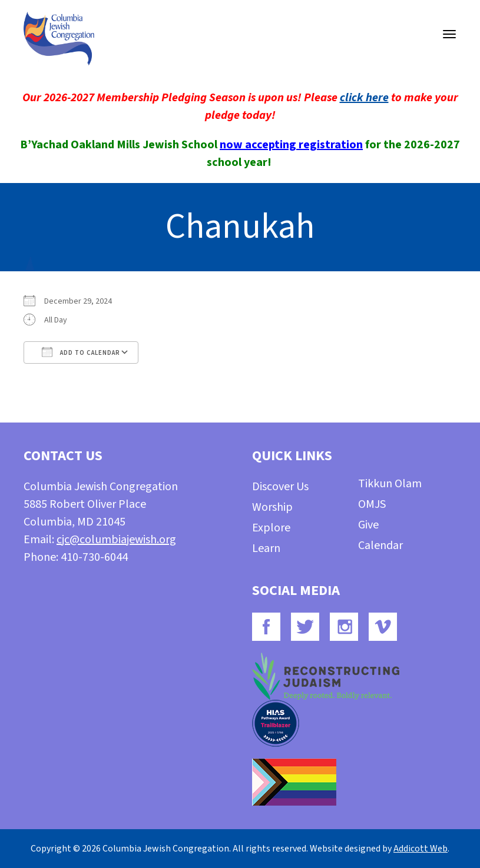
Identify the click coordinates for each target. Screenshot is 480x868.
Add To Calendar (81, 352)
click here (364, 98)
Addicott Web (421, 849)
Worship (272, 507)
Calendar (380, 546)
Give (368, 525)
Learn (266, 548)
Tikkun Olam (390, 484)
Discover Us (280, 487)
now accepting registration (291, 145)
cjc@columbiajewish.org (116, 540)
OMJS (372, 504)
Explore (271, 528)
